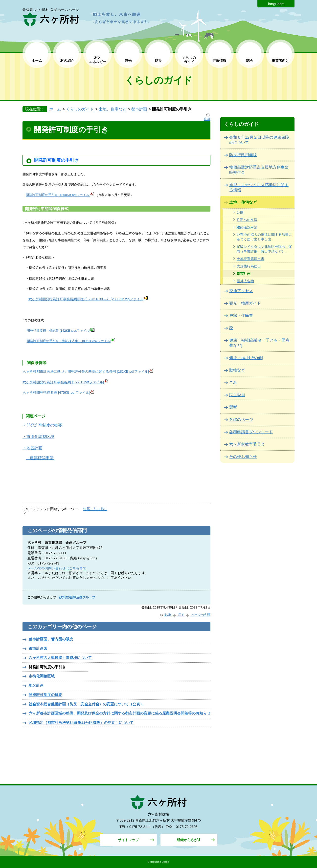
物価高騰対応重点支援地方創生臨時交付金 (259, 170)
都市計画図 (38, 648)
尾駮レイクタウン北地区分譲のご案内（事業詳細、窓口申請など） (264, 249)
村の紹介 (67, 61)
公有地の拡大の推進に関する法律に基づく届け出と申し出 (264, 237)
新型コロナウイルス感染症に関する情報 (259, 187)
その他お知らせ (243, 457)
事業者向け (280, 61)
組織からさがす (189, 840)
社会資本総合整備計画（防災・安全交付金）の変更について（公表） (86, 704)
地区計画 (36, 685)
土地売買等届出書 (250, 259)
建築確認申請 (247, 227)
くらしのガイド (80, 109)
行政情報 (219, 61)
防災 (158, 61)
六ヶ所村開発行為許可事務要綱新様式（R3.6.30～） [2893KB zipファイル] (88, 299)
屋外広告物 (245, 281)
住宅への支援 (247, 220)
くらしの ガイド (189, 60)
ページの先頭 (198, 615)
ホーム (37, 61)
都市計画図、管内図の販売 (51, 639)
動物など (237, 370)
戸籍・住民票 (241, 315)
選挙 (233, 407)
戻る (179, 615)
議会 (250, 61)
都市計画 (139, 109)
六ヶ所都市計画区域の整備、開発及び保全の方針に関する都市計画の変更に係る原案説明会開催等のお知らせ (120, 713)
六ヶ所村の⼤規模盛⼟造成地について (60, 658)
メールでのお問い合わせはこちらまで (57, 568)
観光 (128, 61)
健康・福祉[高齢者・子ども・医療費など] (259, 343)
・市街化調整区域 (38, 437)
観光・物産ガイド (245, 303)
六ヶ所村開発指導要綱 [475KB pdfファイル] (58, 392)
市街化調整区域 (42, 676)
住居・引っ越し (95, 509)
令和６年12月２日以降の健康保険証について (259, 140)
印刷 (166, 615)
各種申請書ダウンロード (251, 432)
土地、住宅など (113, 109)
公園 (240, 212)
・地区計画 (32, 448)
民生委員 (237, 395)
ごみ (233, 382)
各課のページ (241, 420)
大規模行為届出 (249, 266)
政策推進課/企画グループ (77, 597)
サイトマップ (128, 840)
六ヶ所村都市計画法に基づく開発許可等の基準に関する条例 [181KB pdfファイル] (88, 371)
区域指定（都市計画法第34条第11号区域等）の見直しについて (81, 723)
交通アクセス (241, 291)
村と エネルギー (98, 60)
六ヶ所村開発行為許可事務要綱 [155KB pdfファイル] (65, 382)
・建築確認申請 (40, 458)
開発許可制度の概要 (45, 695)
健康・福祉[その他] (246, 358)
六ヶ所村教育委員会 (247, 444)
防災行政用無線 (243, 155)
